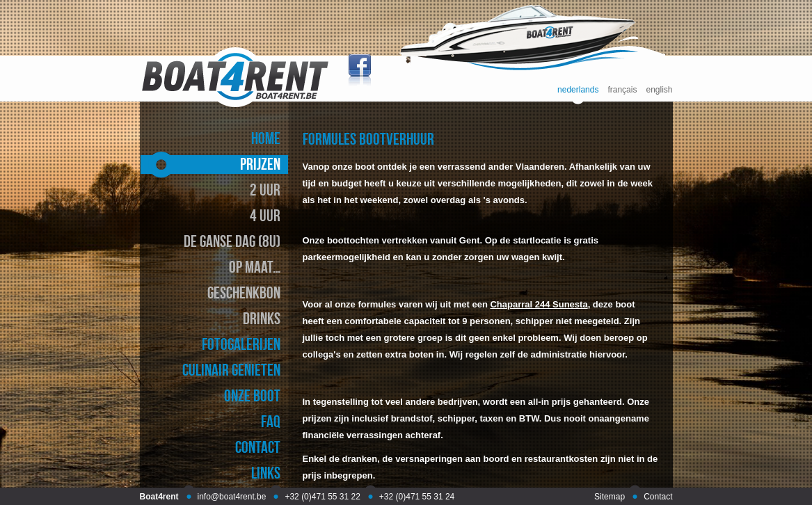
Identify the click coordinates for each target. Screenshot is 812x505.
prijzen (260, 164)
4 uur (265, 215)
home (266, 138)
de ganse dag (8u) (232, 241)
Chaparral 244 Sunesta (539, 304)
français (622, 90)
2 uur (265, 190)
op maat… (255, 267)
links (266, 473)
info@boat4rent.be (232, 497)
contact (258, 447)
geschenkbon (244, 292)
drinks (262, 318)
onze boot (252, 395)
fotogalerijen (241, 344)
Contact (658, 497)
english (659, 90)
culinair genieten (231, 370)
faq (271, 421)
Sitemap (610, 497)
